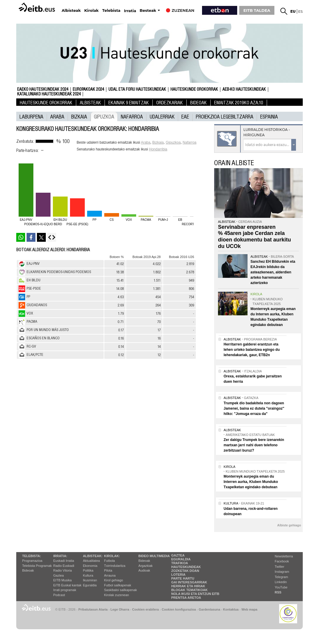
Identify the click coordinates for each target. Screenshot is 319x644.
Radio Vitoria (62, 570)
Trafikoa (180, 563)
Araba (57, 116)
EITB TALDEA (257, 10)
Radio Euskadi (64, 566)
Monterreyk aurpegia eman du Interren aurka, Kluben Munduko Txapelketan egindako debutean (251, 482)
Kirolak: (112, 556)
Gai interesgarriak (189, 582)
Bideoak (198, 103)
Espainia (269, 116)
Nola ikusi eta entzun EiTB (195, 594)
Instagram (282, 572)
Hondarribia (158, 149)
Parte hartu (183, 578)
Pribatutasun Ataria (93, 609)
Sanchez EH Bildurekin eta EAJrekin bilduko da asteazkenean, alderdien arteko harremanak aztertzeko (273, 272)
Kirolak (91, 10)
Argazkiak (146, 566)
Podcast (59, 595)
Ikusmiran (90, 580)
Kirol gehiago (113, 580)
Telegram (281, 577)
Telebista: (32, 556)
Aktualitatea (91, 561)
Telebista (111, 10)
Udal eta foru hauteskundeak (137, 90)
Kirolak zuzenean (116, 595)
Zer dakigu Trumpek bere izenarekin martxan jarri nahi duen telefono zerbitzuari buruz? (254, 445)
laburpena (31, 116)
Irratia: (60, 556)
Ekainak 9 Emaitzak (129, 103)
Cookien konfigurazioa (179, 609)
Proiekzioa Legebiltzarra (225, 116)
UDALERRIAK (162, 116)
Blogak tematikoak (189, 590)
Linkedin (281, 582)
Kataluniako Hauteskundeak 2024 (49, 94)
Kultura (88, 575)
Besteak (148, 10)
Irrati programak (65, 590)
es (301, 11)
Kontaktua (231, 609)
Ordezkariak (170, 103)
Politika (88, 570)
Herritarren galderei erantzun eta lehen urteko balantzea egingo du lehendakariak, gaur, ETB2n (252, 350)
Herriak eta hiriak (188, 586)
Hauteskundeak (186, 567)
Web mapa (249, 609)
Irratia (130, 11)
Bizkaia (79, 116)
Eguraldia (90, 585)
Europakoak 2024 (88, 90)
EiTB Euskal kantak (67, 585)
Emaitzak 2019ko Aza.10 (239, 103)
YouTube (281, 587)
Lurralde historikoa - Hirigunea (267, 132)
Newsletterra (284, 556)
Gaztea (58, 575)
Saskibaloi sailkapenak (120, 590)
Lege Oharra (120, 609)
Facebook (282, 561)
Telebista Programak (37, 566)
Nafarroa (132, 116)
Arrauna (110, 575)
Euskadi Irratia (64, 561)
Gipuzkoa (104, 116)
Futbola (109, 561)
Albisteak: (93, 556)
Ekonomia (90, 566)
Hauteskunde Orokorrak (194, 90)
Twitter (279, 567)
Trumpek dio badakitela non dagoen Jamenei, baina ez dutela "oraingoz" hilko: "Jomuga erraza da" (254, 408)
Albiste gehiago (289, 525)
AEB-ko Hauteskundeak (244, 90)
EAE (185, 116)
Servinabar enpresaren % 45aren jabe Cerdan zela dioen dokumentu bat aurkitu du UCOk (254, 237)
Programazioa (32, 561)
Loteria (178, 575)
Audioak (144, 570)
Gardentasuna (210, 609)
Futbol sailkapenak (118, 585)
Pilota (108, 570)
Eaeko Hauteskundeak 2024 (43, 90)
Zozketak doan (185, 571)
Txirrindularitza (115, 566)
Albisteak (71, 10)
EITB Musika (62, 580)
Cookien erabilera (145, 609)
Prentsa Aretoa (186, 598)
